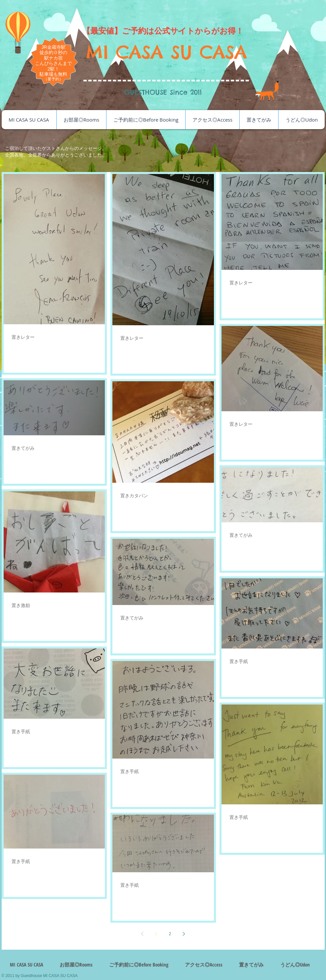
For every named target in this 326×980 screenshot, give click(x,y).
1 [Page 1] (156, 934)
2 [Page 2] (170, 934)
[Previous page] (142, 934)
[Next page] (184, 934)
